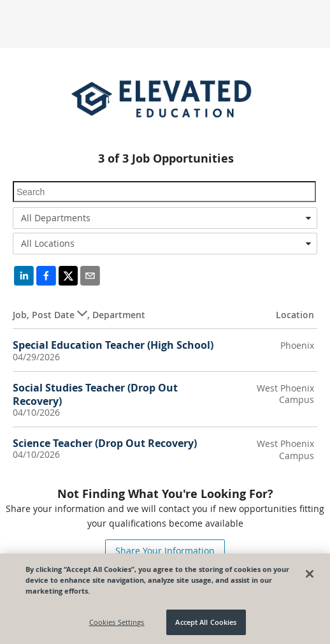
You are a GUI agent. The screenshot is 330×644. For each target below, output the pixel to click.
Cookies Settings (117, 623)
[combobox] (165, 218)
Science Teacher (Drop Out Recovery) (105, 443)
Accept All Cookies (206, 623)
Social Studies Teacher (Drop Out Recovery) (95, 394)
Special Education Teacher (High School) (113, 345)
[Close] (310, 574)
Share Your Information (165, 551)
